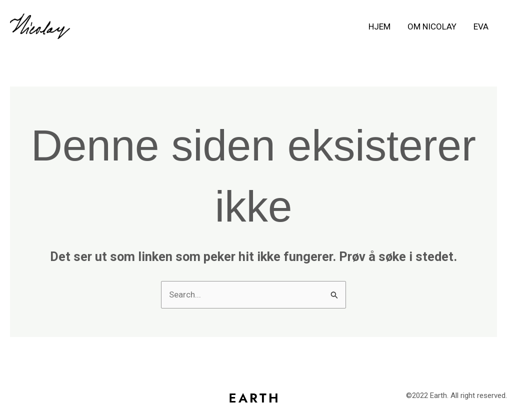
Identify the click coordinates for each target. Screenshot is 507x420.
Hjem (379, 26)
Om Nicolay (432, 26)
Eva (481, 26)
